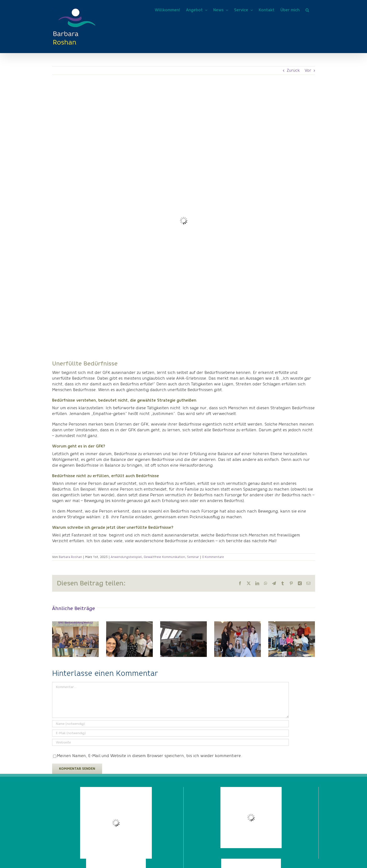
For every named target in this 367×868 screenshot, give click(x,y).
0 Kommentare (213, 557)
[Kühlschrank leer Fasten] (184, 221)
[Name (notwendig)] (170, 724)
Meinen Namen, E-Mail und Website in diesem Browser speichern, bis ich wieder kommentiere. (149, 756)
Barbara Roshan (70, 557)
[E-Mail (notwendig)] (170, 733)
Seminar (193, 557)
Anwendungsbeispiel (126, 557)
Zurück (293, 70)
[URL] (170, 742)
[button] (307, 10)
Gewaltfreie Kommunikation (164, 557)
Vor (308, 70)
